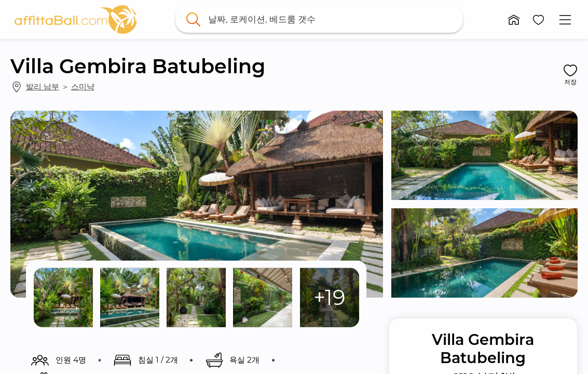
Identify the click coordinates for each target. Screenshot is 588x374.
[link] (76, 19)
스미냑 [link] (83, 86)
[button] (514, 20)
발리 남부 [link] (43, 86)
